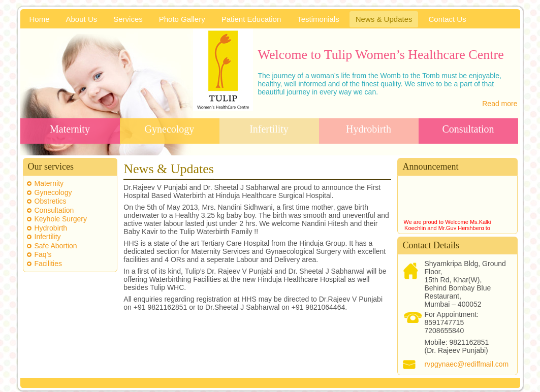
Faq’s (43, 254)
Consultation (468, 129)
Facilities (48, 264)
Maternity (70, 129)
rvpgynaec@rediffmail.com (466, 364)
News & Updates (169, 169)
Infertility (269, 129)
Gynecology (170, 129)
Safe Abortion (56, 246)
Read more (500, 104)
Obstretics (51, 201)
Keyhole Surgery (61, 219)
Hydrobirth (369, 129)
